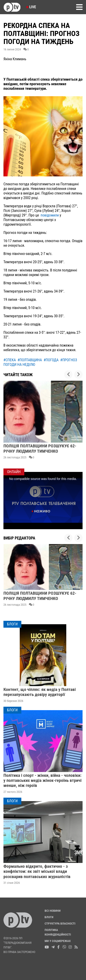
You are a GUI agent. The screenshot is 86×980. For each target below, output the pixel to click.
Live (31, 7)
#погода (51, 360)
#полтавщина (30, 360)
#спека (10, 360)
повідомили (50, 215)
